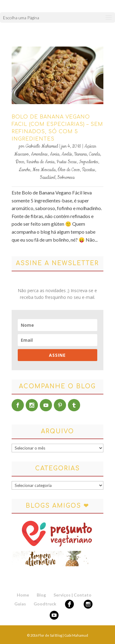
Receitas (89, 170)
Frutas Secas (67, 162)
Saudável (48, 178)
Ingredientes (89, 162)
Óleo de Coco (69, 170)
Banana (81, 154)
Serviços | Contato (72, 595)
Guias (20, 604)
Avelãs (67, 154)
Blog (41, 595)
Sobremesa (66, 178)
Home (23, 595)
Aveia (55, 154)
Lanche (24, 170)
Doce (20, 162)
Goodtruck (45, 604)
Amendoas (39, 154)
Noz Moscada (44, 170)
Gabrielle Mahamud (42, 146)
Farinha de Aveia (40, 162)
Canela (95, 154)
